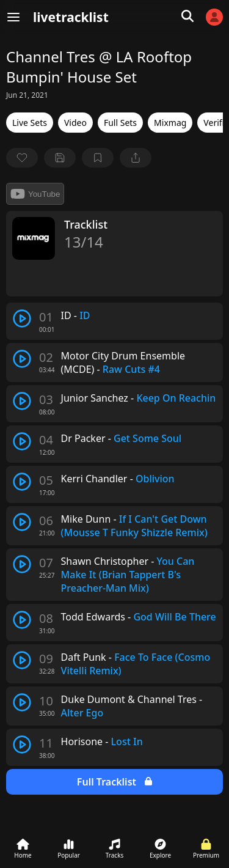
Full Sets (120, 123)
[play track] (22, 318)
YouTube (35, 194)
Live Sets (30, 123)
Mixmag (170, 123)
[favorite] (22, 158)
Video (75, 123)
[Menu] (13, 17)
